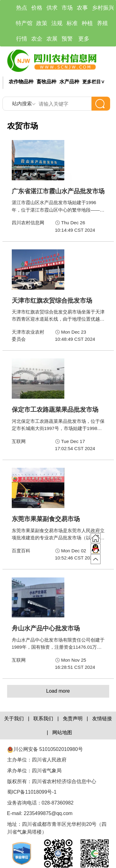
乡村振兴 (103, 8)
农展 (52, 39)
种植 (87, 23)
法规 (57, 23)
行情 (22, 39)
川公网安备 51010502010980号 (45, 749)
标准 (72, 23)
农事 (82, 8)
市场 (67, 8)
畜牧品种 (46, 82)
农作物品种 (21, 82)
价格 (37, 8)
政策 (42, 23)
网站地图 (62, 732)
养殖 (102, 23)
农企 (37, 39)
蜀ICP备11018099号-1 (33, 792)
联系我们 (43, 719)
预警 (67, 39)
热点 (22, 8)
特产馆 (24, 23)
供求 (52, 8)
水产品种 (69, 82)
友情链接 (102, 719)
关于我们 (14, 719)
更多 (84, 39)
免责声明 (73, 719)
